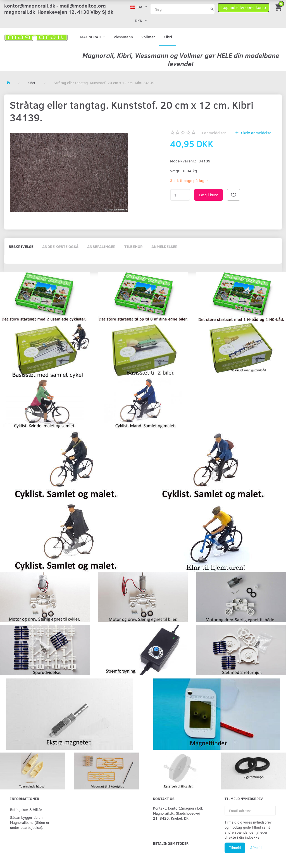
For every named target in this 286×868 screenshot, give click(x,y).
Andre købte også (60, 246)
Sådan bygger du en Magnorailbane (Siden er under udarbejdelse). (30, 822)
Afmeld (256, 848)
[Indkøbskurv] (279, 7)
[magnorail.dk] (36, 37)
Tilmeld (235, 848)
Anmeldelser (165, 246)
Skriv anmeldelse (256, 133)
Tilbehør (134, 246)
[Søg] (212, 9)
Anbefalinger (101, 246)
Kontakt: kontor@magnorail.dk (178, 808)
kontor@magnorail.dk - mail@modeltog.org (55, 6)
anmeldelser (213, 133)
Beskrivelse (21, 246)
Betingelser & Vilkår (26, 809)
